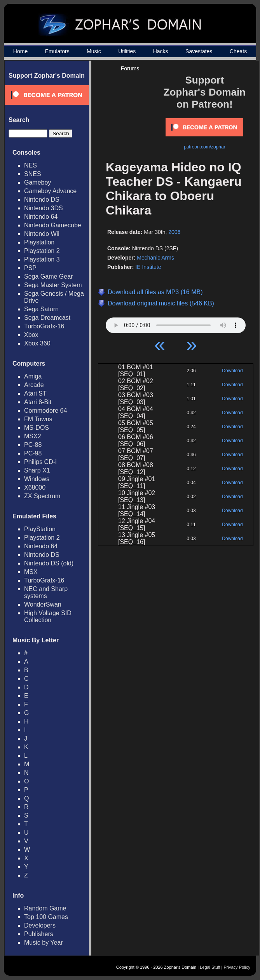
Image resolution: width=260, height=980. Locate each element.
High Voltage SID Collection (48, 616)
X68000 (35, 487)
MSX (31, 572)
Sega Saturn (41, 309)
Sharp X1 (37, 470)
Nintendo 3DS (44, 208)
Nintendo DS (42, 200)
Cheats (238, 51)
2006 (174, 232)
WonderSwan (43, 604)
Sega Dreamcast (47, 318)
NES (31, 165)
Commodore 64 (45, 411)
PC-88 (33, 445)
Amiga (33, 376)
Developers (40, 925)
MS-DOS (37, 428)
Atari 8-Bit (38, 402)
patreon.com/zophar (205, 147)
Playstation (39, 242)
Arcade (34, 385)
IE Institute (148, 267)
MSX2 (33, 436)
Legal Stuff (210, 967)
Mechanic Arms (155, 258)
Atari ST (35, 393)
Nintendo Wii (42, 234)
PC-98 (33, 453)
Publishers (39, 934)
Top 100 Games (46, 917)
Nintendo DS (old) (49, 563)
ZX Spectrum (42, 496)
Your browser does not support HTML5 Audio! (176, 323)
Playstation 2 (42, 251)
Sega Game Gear (48, 276)
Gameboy (38, 182)
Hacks (161, 51)
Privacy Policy (237, 967)
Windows (37, 479)
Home (20, 51)
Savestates (199, 51)
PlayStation (40, 529)
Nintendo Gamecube (53, 225)
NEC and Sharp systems (46, 592)
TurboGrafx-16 (44, 326)
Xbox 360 (37, 343)
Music (94, 51)
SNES (33, 174)
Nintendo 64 (41, 217)
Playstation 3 (42, 259)
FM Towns (38, 419)
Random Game (45, 908)
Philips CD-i (40, 462)
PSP (30, 268)
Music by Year (44, 943)
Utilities (127, 51)
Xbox (31, 335)
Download (232, 371)
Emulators (57, 51)
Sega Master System (53, 285)
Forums (130, 68)
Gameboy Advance (50, 191)
